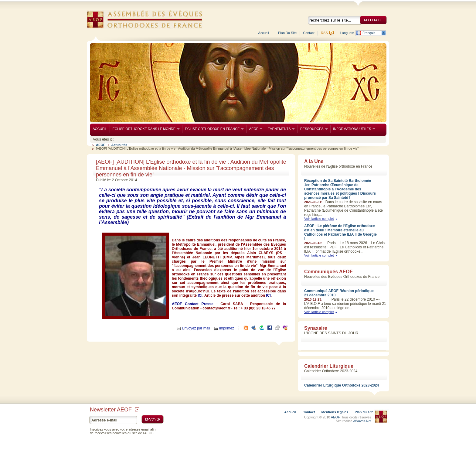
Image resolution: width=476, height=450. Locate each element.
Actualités (119, 145)
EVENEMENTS (280, 129)
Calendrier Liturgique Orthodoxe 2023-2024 (342, 385)
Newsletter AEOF (114, 410)
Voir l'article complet (319, 219)
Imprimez (227, 328)
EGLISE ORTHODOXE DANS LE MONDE (145, 129)
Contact (309, 33)
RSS (324, 33)
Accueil (264, 33)
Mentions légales (335, 412)
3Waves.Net (362, 421)
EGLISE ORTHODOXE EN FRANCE (213, 129)
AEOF (254, 129)
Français (369, 33)
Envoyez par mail (196, 328)
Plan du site (287, 33)
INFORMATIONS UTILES (353, 129)
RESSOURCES (313, 129)
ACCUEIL (100, 129)
